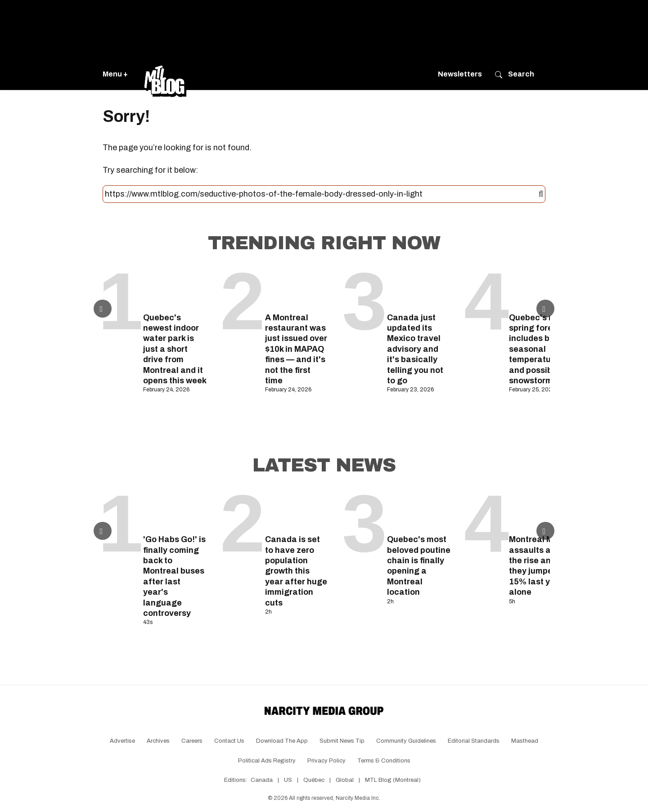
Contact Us (229, 741)
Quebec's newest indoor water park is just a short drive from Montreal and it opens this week (175, 349)
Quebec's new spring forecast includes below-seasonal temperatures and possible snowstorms (540, 349)
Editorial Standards (474, 741)
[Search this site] (322, 194)
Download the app (282, 741)
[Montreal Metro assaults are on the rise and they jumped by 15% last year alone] (541, 510)
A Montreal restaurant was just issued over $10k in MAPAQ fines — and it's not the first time (296, 349)
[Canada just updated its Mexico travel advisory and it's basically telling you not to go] (419, 288)
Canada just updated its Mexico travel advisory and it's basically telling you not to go (415, 349)
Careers (192, 741)
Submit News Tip (342, 741)
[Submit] (541, 194)
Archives (158, 741)
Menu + (115, 74)
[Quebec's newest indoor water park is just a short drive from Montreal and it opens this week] (175, 288)
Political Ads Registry (267, 761)
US (288, 780)
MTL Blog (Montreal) (393, 780)
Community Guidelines (406, 741)
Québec (314, 780)
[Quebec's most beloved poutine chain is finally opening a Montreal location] (419, 510)
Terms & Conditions (384, 761)
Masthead (525, 741)
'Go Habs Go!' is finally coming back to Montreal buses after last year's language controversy (174, 576)
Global (345, 780)
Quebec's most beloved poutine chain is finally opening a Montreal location (419, 566)
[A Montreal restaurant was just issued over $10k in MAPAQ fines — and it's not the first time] (297, 288)
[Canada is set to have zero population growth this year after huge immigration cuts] (297, 510)
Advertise (122, 741)
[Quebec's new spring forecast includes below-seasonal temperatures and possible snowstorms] (541, 288)
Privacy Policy (326, 761)
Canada (262, 780)
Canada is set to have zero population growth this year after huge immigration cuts (296, 571)
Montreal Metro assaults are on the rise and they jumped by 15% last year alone (540, 566)
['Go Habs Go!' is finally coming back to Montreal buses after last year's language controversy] (175, 510)
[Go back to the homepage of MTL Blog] (165, 74)
